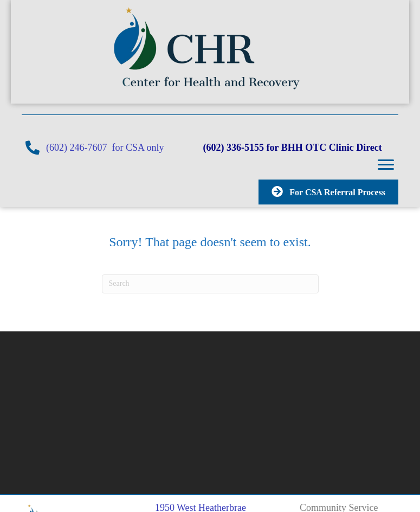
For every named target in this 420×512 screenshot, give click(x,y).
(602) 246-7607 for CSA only (125, 148)
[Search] (210, 283)
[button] (386, 165)
